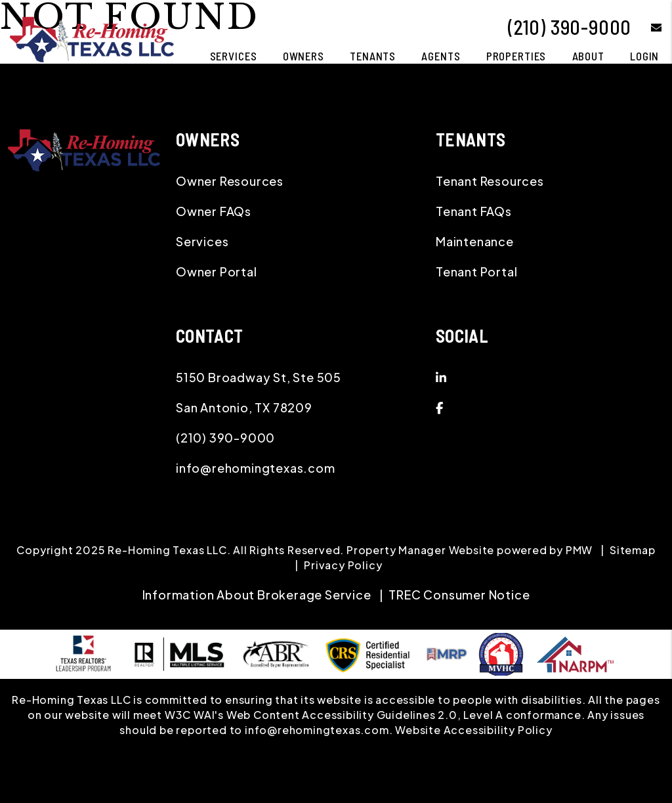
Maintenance (475, 241)
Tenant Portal (476, 271)
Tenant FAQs (474, 211)
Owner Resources (230, 181)
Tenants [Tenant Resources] (373, 56)
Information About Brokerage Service (257, 595)
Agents (441, 56)
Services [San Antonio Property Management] (234, 56)
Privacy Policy (343, 565)
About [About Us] (588, 56)
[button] (647, 27)
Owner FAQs (214, 211)
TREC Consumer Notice (459, 595)
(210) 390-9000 (570, 27)
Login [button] (644, 56)
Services (202, 241)
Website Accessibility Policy (473, 730)
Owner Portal (217, 271)
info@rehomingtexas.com (256, 468)
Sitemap (633, 550)
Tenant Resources (490, 181)
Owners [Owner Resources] (304, 56)
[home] (92, 38)
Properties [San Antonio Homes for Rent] (516, 56)
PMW (579, 550)
